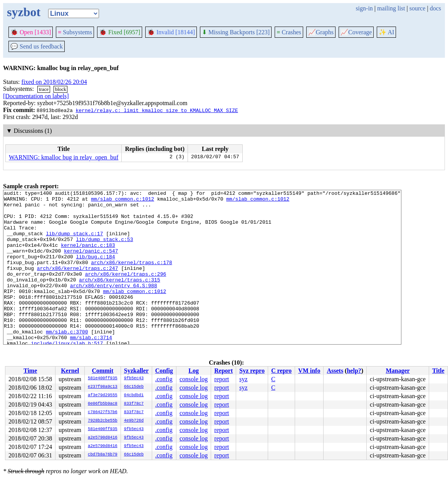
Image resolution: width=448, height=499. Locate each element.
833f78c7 (134, 404)
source (418, 8)
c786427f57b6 (103, 412)
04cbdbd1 (134, 395)
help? (354, 371)
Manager (398, 371)
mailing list (391, 8)
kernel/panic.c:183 (88, 256)
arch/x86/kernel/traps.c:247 (78, 284)
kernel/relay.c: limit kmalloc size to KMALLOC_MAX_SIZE (157, 110)
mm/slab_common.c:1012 (122, 201)
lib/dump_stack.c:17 (74, 243)
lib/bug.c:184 (95, 270)
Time (30, 371)
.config (164, 379)
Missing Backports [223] (236, 32)
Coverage (356, 32)
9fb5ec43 (134, 378)
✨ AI (386, 32)
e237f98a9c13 (103, 387)
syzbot (24, 12)
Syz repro (252, 371)
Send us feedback (37, 46)
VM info (309, 371)
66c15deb (134, 387)
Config (164, 371)
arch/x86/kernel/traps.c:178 (132, 277)
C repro (281, 371)
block (61, 89)
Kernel (70, 371)
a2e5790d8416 (103, 438)
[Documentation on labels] (36, 96)
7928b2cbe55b (103, 421)
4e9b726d (134, 421)
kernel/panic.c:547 (91, 263)
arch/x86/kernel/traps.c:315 (120, 298)
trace (44, 89)
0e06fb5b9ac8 (103, 404)
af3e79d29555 (103, 395)
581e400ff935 (103, 378)
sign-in (364, 8)
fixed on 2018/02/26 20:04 (54, 82)
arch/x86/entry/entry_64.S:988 (114, 305)
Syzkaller (136, 371)
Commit (102, 371)
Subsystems (75, 32)
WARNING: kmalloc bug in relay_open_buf (64, 157)
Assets (335, 371)
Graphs (321, 32)
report (221, 379)
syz (243, 379)
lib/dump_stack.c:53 (104, 249)
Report (223, 371)
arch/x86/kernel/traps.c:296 (126, 291)
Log (194, 371)
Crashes (289, 32)
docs (435, 8)
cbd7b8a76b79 (103, 455)
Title (438, 371)
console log (194, 379)
